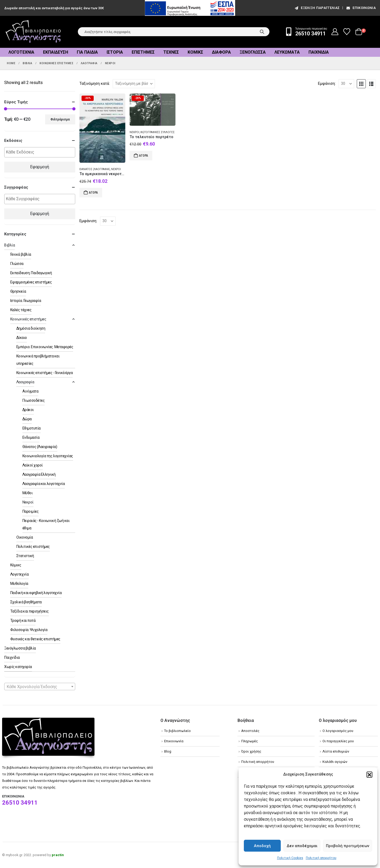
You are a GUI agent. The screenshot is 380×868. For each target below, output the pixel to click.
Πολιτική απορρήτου (321, 858)
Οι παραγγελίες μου (338, 741)
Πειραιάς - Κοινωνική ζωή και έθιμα (46, 524)
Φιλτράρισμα (60, 119)
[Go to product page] (102, 128)
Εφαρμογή (40, 167)
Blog (168, 751)
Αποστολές (250, 731)
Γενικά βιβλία (21, 254)
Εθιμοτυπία (32, 428)
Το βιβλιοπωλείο (177, 731)
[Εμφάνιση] (346, 84)
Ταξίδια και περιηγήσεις (30, 611)
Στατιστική (25, 556)
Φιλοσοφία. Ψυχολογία (29, 630)
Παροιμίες (31, 511)
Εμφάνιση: (327, 83)
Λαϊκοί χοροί (33, 465)
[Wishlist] (347, 32)
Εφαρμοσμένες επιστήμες (31, 282)
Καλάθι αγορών (335, 762)
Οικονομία (25, 537)
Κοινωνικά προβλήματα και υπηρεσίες (38, 360)
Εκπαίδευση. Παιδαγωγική (31, 273)
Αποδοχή (262, 846)
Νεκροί (116, 169)
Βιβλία (9, 245)
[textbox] (41, 152)
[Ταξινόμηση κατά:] (134, 84)
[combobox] (40, 687)
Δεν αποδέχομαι (302, 846)
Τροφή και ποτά (23, 620)
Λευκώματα (287, 52)
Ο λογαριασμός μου (338, 731)
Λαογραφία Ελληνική (39, 474)
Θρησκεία (18, 291)
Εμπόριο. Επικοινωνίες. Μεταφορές (45, 347)
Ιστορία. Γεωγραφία (26, 301)
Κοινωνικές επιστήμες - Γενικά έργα (45, 373)
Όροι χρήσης (251, 751)
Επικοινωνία (361, 8)
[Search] (262, 32)
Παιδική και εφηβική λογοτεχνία (36, 593)
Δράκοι (28, 410)
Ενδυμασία (31, 437)
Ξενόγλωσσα (253, 52)
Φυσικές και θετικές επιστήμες (35, 639)
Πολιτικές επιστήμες (33, 547)
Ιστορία (115, 52)
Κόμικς (195, 52)
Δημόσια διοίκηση (31, 328)
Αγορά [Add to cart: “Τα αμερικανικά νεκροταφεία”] (93, 193)
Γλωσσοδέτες (34, 400)
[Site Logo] (33, 32)
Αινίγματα (30, 391)
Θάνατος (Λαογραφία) (95, 169)
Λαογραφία (25, 382)
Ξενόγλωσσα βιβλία (20, 648)
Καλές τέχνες (21, 310)
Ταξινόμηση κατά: (95, 83)
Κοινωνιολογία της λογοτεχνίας (48, 456)
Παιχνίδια (319, 52)
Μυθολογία (19, 584)
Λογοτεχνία (21, 52)
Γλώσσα (17, 264)
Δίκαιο (22, 338)
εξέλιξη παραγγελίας (317, 8)
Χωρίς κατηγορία (18, 667)
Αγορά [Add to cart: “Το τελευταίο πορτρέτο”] (144, 156)
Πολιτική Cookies (290, 858)
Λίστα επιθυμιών (336, 751)
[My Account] (335, 32)
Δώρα (27, 419)
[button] (369, 774)
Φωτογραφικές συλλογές (158, 132)
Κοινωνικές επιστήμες (28, 319)
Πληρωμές (250, 741)
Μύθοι (28, 493)
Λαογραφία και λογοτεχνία (44, 484)
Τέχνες (171, 52)
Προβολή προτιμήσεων (348, 846)
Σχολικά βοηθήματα (26, 602)
